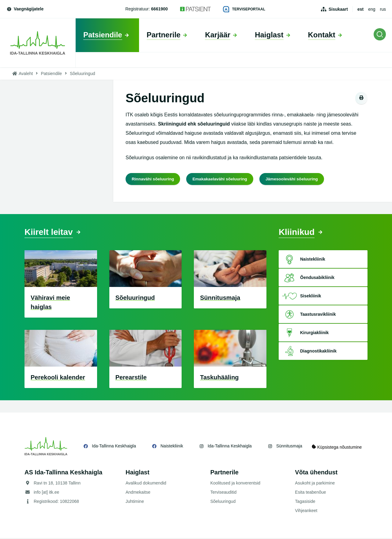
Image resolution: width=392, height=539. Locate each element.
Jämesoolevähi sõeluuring (295, 179)
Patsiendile (51, 73)
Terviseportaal (244, 9)
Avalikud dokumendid (146, 484)
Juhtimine (135, 502)
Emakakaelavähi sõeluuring (222, 179)
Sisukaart (338, 9)
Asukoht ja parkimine (315, 484)
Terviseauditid (224, 493)
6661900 (159, 9)
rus (383, 9)
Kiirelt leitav (51, 233)
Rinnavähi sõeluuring (153, 179)
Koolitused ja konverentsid (235, 484)
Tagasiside (305, 502)
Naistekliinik (172, 447)
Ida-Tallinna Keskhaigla (114, 447)
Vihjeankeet (306, 511)
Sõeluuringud (223, 502)
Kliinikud (298, 233)
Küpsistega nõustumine (339, 447)
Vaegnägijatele (25, 9)
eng (372, 9)
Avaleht (26, 73)
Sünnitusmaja (289, 447)
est (360, 9)
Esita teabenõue (310, 493)
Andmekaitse (138, 493)
